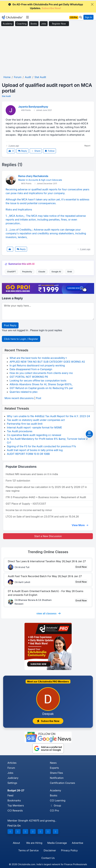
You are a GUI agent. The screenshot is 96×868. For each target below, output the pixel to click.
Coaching (21, 24)
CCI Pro (55, 811)
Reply (22, 151)
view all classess (49, 613)
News (53, 763)
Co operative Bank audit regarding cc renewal (34, 435)
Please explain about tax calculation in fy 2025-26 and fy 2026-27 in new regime (46, 489)
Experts (54, 768)
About (16, 843)
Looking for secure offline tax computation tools (38, 381)
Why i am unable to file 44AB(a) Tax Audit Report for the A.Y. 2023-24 (48, 416)
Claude (42, 272)
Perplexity (27, 272)
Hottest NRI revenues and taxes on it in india (32, 474)
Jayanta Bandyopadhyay (33, 107)
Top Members (16, 805)
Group (56, 805)
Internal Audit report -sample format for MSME (34, 427)
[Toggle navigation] (27, 17)
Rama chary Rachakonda (33, 176)
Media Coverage (57, 843)
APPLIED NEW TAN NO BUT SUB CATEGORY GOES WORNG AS (47, 362)
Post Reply (10, 325)
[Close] (92, 4)
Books (34, 24)
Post (39, 398)
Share (36, 151)
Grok (70, 272)
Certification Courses (63, 783)
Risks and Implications (19, 210)
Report (87, 146)
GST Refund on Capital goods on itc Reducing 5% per (41, 388)
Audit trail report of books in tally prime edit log (35, 450)
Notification (57, 778)
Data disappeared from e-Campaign (31, 369)
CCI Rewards (15, 811)
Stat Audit (6, 96)
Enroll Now (81, 567)
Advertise (77, 843)
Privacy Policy (69, 850)
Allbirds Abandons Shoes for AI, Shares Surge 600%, (41, 384)
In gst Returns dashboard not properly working (37, 365)
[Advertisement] (48, 51)
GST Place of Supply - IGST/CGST (26, 504)
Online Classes (48, 552)
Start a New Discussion (48, 536)
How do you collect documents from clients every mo (41, 373)
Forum (11, 768)
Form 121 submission (18, 481)
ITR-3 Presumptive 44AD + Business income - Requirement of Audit (46, 497)
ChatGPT (11, 272)
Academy (8, 24)
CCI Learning (58, 800)
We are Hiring (34, 843)
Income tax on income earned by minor (29, 510)
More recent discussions (19, 398)
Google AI (56, 272)
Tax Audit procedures (20, 431)
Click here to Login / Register (21, 339)
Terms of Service (29, 850)
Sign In (88, 17)
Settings (12, 783)
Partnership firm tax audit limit (25, 424)
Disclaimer (50, 850)
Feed (10, 795)
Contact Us (48, 858)
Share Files (56, 773)
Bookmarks (14, 800)
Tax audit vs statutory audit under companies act (36, 420)
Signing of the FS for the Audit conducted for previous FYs (41, 446)
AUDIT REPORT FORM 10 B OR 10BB (28, 454)
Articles (12, 763)
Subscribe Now (48, 721)
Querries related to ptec (24, 392)
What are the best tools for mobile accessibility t (38, 358)
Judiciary (13, 778)
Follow (49, 151)
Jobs (44, 24)
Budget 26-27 (16, 790)
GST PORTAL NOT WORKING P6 (29, 377)
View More (80, 525)
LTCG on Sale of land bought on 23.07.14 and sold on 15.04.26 (42, 517)
